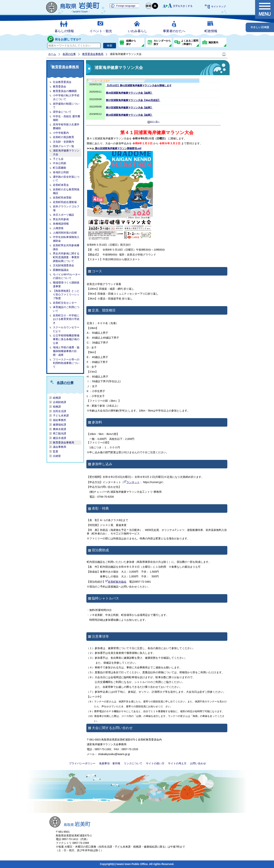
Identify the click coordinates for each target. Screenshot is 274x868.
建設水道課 (60, 438)
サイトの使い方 (155, 763)
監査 (56, 451)
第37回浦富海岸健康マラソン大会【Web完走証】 (133, 100)
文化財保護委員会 (63, 265)
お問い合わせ (198, 763)
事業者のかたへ (174, 31)
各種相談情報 (61, 224)
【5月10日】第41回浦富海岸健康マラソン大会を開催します (139, 85)
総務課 (57, 398)
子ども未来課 (61, 415)
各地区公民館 (61, 172)
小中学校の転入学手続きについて (66, 97)
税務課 (57, 407)
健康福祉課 (60, 425)
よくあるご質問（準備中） (190, 42)
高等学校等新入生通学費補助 (66, 126)
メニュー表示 (265, 9)
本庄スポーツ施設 (63, 215)
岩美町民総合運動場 (65, 202)
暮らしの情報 (64, 31)
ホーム (52, 54)
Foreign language (126, 6)
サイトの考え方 (177, 763)
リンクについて (133, 763)
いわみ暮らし (138, 31)
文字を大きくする (183, 6)
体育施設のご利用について (66, 309)
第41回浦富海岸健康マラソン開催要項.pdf (116, 148)
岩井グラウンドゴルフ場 (66, 208)
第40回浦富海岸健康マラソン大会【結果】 (129, 93)
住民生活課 (60, 411)
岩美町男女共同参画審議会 (66, 247)
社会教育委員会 (62, 82)
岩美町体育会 (61, 185)
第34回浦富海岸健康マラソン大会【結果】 (129, 115)
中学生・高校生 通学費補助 (67, 118)
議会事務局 (60, 447)
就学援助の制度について (66, 106)
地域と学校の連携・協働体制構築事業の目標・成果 (66, 351)
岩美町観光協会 (117, 582)
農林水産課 (60, 429)
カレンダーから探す (162, 42)
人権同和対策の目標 (65, 233)
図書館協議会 (61, 270)
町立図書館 (60, 168)
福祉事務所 (60, 420)
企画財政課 (60, 402)
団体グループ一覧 (63, 146)
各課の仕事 (69, 54)
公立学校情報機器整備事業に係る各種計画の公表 (66, 339)
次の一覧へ (154, 122)
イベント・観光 (101, 31)
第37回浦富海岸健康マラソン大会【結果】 (129, 108)
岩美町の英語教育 (63, 137)
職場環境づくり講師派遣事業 (66, 284)
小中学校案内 (61, 133)
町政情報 (211, 31)
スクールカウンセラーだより (66, 329)
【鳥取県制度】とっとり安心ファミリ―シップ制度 (66, 295)
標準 (149, 6)
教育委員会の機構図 (65, 91)
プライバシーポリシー (82, 763)
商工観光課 (60, 433)
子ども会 (58, 159)
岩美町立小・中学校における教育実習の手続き (66, 319)
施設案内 (213, 42)
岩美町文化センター (65, 303)
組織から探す (131, 42)
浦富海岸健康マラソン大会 (66, 152)
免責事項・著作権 (110, 763)
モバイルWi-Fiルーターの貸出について (67, 276)
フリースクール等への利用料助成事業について (66, 363)
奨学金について (62, 112)
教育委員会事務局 (93, 54)
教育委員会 (60, 86)
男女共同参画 (61, 219)
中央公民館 (60, 163)
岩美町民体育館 (62, 198)
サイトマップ (218, 7)
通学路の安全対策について (66, 179)
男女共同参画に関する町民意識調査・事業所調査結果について (66, 257)
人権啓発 (58, 228)
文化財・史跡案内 (63, 142)
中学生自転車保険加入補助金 (66, 239)
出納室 (57, 456)
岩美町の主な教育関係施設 (66, 191)
